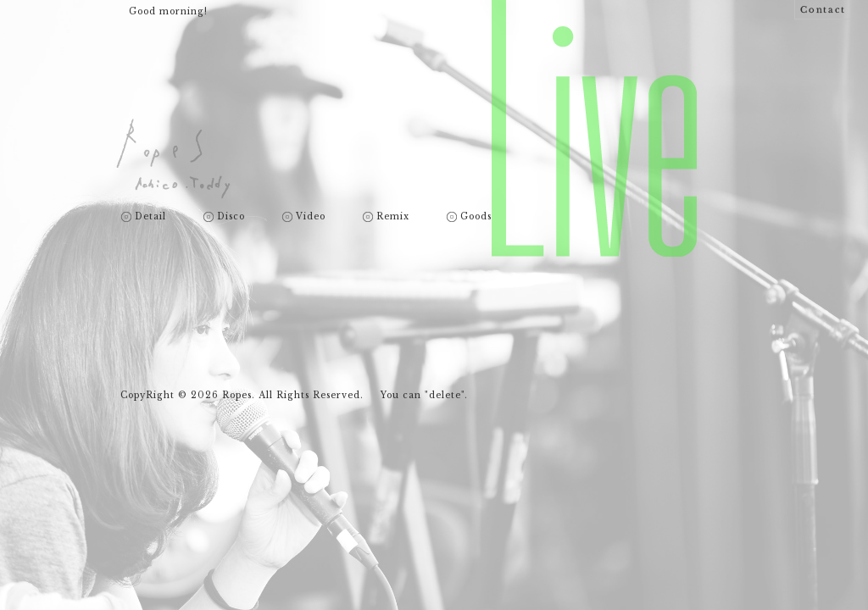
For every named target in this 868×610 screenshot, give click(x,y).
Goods (476, 217)
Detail (150, 217)
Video (311, 217)
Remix (393, 217)
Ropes (173, 159)
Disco (231, 217)
